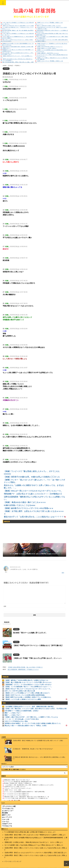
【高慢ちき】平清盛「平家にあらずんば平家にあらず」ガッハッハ (37, 658)
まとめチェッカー (8, 811)
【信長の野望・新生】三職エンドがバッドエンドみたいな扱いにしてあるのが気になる (32, 848)
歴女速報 (5, 813)
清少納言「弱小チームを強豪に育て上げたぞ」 (30, 633)
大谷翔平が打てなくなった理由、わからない (15, 787)
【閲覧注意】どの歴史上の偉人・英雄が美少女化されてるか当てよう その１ (29, 842)
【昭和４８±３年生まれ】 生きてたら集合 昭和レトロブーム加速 (18, 26)
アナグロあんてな (8, 809)
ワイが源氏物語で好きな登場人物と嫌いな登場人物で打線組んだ (25, 832)
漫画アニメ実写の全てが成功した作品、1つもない (49, 26)
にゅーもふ (6, 822)
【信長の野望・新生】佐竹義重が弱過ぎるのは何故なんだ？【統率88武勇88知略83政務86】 (34, 838)
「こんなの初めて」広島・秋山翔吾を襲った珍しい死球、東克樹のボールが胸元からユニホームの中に (29, 785)
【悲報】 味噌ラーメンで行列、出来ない (47, 48)
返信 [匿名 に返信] (63, 573)
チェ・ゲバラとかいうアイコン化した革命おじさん (17, 793)
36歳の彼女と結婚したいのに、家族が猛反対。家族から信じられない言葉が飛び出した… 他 (26, 797)
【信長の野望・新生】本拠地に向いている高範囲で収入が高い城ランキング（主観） (38, 740)
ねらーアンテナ (7, 817)
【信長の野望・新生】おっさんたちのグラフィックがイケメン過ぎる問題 (28, 853)
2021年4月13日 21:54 (15, 567)
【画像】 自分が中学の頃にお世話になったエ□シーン (50, 47)
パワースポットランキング (13, 861)
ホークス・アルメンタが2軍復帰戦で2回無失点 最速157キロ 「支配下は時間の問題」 (25, 792)
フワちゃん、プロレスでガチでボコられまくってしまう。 (18, 788)
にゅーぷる (6, 819)
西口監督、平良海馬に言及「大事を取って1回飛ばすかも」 (18, 783)
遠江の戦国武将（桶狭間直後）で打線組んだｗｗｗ (23, 669)
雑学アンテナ (6, 815)
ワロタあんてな (7, 826)
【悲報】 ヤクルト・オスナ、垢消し (13, 790)
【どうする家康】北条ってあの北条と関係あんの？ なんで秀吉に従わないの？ (29, 845)
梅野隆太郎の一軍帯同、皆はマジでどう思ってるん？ (17, 780)
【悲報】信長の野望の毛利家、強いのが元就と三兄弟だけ (25, 667)
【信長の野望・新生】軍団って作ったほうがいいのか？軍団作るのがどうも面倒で (31, 835)
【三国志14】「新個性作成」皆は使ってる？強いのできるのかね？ (33, 749)
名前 (5, 606)
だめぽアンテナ (7, 824)
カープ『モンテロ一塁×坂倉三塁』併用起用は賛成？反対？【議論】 (21, 782)
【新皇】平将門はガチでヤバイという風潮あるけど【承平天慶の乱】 (38, 645)
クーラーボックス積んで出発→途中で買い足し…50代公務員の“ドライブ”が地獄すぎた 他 (26, 798)
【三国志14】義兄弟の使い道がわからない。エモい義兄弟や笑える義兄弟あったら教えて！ (39, 758)
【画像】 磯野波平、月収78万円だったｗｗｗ (48, 53)
